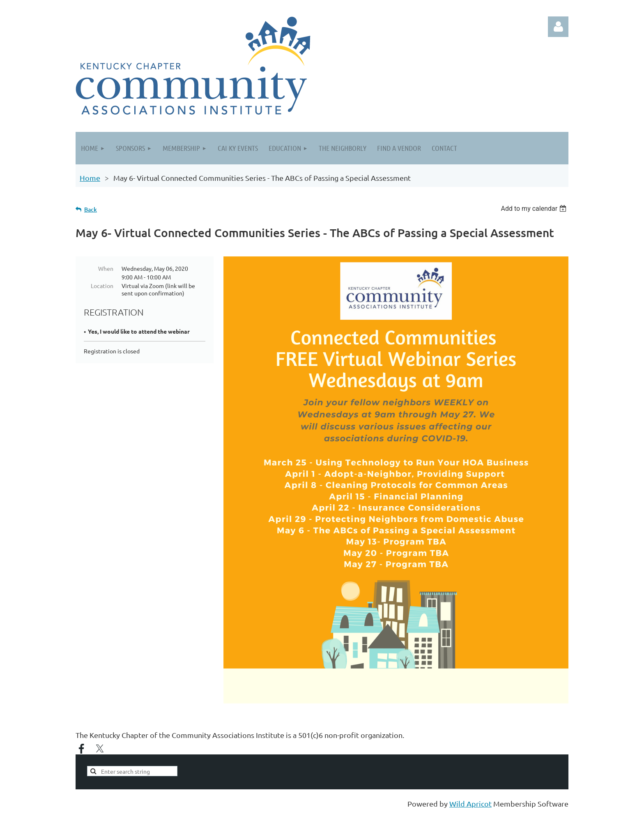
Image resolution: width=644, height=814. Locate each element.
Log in (558, 27)
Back (91, 209)
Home (90, 178)
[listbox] (535, 209)
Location (102, 286)
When (106, 268)
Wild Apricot (470, 804)
